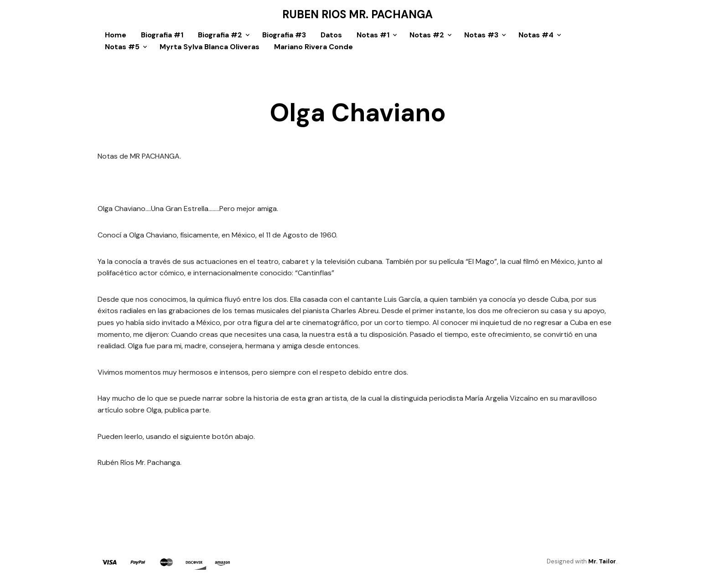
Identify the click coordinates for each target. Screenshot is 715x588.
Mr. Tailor (602, 561)
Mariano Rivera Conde (313, 47)
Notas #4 (536, 35)
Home (116, 35)
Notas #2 (427, 35)
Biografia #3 (284, 35)
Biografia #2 (220, 35)
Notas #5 (122, 47)
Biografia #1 (162, 35)
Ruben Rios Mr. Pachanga (357, 15)
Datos (331, 35)
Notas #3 (481, 35)
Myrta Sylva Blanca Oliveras (210, 47)
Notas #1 (373, 35)
